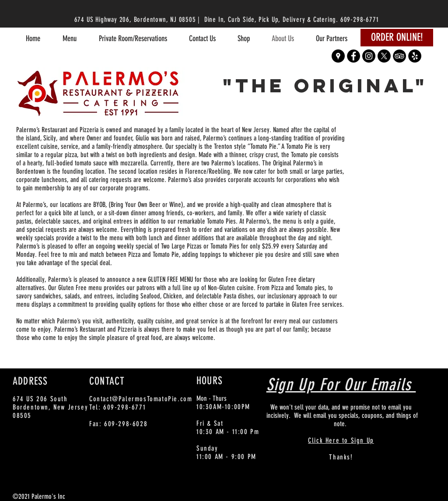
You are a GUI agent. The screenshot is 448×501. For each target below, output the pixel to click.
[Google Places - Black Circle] (338, 56)
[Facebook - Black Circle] (353, 56)
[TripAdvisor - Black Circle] (399, 56)
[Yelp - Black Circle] (415, 56)
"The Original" (325, 85)
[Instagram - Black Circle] (369, 56)
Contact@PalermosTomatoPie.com (141, 399)
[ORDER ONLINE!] (397, 38)
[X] (384, 56)
